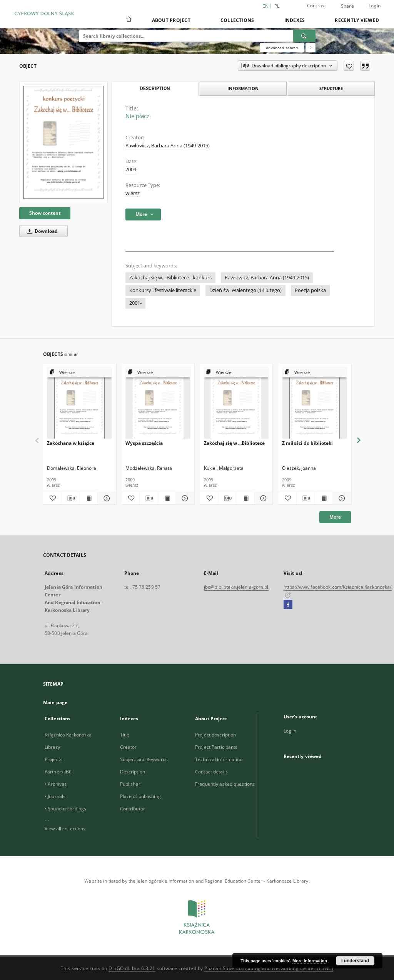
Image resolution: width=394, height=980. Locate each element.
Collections (237, 20)
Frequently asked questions (225, 784)
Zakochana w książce (71, 443)
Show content (45, 213)
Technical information (219, 759)
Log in (290, 731)
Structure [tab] (331, 88)
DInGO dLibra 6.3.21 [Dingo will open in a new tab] (132, 968)
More (335, 517)
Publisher (130, 784)
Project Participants (216, 747)
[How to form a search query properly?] (311, 48)
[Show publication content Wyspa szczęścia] (167, 498)
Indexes (295, 20)
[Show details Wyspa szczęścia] (184, 498)
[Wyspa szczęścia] (158, 403)
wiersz (133, 193)
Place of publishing (140, 796)
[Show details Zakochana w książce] (105, 498)
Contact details (211, 772)
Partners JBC (58, 772)
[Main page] (128, 20)
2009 (131, 169)
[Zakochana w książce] (79, 403)
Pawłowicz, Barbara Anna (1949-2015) (168, 146)
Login (375, 6)
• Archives (56, 784)
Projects (53, 759)
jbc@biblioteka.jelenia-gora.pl (236, 587)
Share (347, 6)
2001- (135, 303)
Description (133, 772)
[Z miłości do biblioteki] (315, 403)
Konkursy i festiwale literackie (163, 290)
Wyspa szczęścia (144, 443)
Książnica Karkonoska (68, 735)
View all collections (65, 829)
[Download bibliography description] (70, 498)
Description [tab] (155, 88)
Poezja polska (310, 290)
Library (52, 747)
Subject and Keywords (144, 759)
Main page (55, 702)
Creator (129, 747)
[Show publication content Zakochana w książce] (88, 498)
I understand (355, 961)
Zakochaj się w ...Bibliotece (234, 443)
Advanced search (282, 48)
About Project (171, 20)
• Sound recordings (65, 809)
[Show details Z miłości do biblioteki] (341, 498)
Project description (215, 735)
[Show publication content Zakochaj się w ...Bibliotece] (245, 498)
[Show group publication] (79, 373)
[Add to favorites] (349, 66)
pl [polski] (277, 6)
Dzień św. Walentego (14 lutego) (245, 290)
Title (125, 735)
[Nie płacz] (63, 142)
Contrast (317, 6)
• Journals (55, 796)
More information (310, 961)
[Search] (304, 36)
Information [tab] (243, 88)
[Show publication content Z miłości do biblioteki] (324, 498)
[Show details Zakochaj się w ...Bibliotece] (262, 498)
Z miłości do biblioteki (307, 443)
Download (41, 231)
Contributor (133, 809)
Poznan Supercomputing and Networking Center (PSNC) (269, 968)
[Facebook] (288, 605)
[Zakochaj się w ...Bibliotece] (236, 403)
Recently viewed (357, 20)
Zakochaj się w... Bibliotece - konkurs (170, 278)
